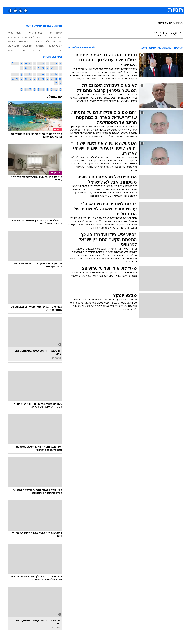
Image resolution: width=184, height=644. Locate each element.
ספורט (138, 3)
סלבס (117, 3)
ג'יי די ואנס (35, 41)
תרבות (127, 3)
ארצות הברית (31, 33)
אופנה (52, 3)
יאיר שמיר (54, 50)
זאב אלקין (24, 46)
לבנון (19, 50)
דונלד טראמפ (12, 41)
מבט (7, 50)
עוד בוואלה (51, 97)
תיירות (77, 3)
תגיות (176, 23)
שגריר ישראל (37, 37)
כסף (107, 3)
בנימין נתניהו (52, 33)
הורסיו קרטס (52, 46)
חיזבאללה (10, 46)
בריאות (88, 3)
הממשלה (37, 46)
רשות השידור (52, 37)
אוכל (99, 3)
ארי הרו (9, 37)
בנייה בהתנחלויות (50, 41)
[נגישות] (5, 3)
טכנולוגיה (64, 3)
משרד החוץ (11, 33)
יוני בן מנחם (35, 50)
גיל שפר (24, 41)
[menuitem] (136, 3)
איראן (17, 37)
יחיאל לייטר (161, 23)
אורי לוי (25, 37)
